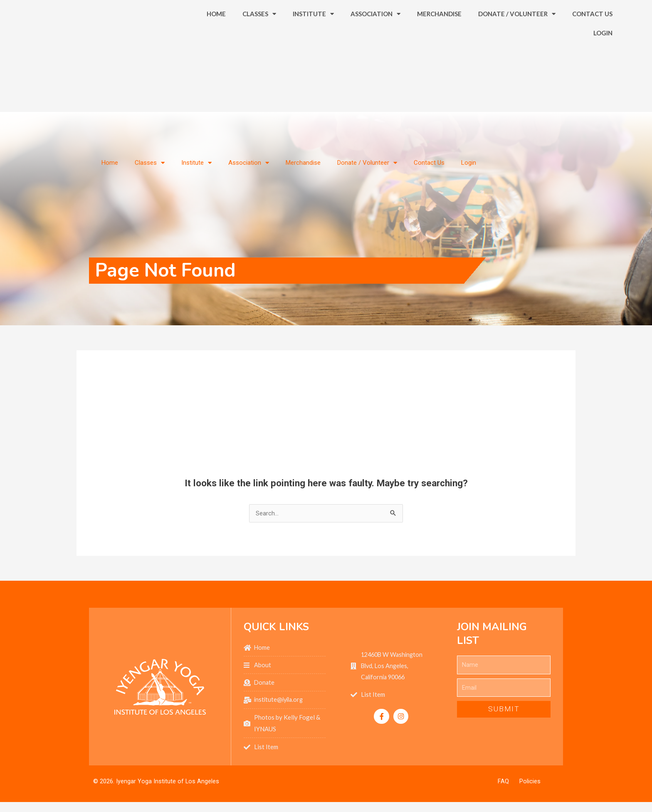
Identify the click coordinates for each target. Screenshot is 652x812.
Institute (313, 41)
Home (216, 40)
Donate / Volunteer (517, 41)
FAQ (503, 783)
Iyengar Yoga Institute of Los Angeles (168, 783)
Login (603, 59)
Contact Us (592, 40)
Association (375, 41)
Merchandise (439, 40)
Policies (530, 783)
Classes (259, 41)
